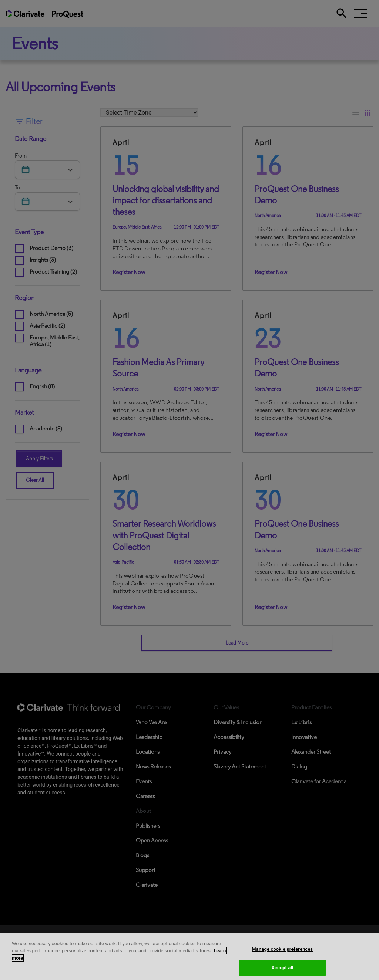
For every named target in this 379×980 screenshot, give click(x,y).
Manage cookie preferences (282, 959)
